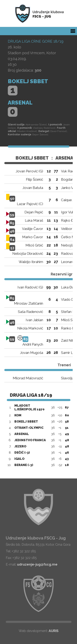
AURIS (54, 631)
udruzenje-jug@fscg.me (37, 564)
